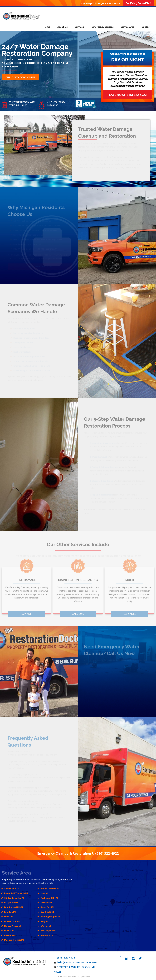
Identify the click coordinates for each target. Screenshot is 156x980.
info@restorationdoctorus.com (77, 961)
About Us (62, 25)
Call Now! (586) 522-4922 (128, 94)
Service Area (128, 25)
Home (47, 25)
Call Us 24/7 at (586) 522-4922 (20, 76)
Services (80, 25)
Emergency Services (103, 25)
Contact (146, 25)
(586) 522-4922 (107, 852)
